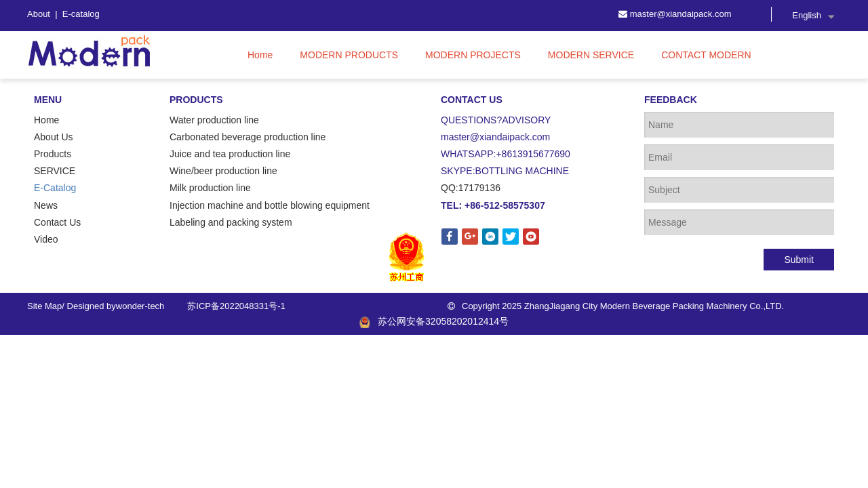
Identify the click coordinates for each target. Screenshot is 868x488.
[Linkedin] (490, 237)
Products (53, 154)
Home (46, 120)
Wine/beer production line (223, 171)
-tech (154, 306)
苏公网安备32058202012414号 (434, 322)
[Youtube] (531, 237)
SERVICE (55, 171)
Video (46, 239)
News (46, 205)
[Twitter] (511, 237)
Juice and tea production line (230, 154)
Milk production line (210, 188)
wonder (131, 306)
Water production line (214, 120)
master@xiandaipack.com (681, 14)
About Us (54, 137)
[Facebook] (450, 237)
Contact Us (57, 222)
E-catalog (81, 14)
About (40, 14)
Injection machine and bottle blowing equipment (270, 205)
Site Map (44, 306)
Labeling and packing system (231, 222)
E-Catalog (55, 188)
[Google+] (470, 237)
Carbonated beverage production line (248, 137)
